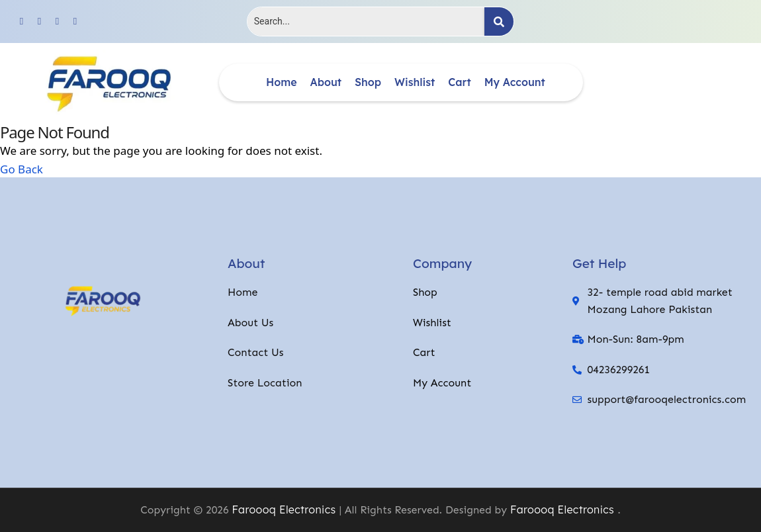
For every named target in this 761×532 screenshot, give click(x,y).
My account (515, 82)
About (326, 82)
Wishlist (415, 82)
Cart (460, 82)
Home (282, 82)
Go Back (22, 168)
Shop (368, 82)
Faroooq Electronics (284, 510)
